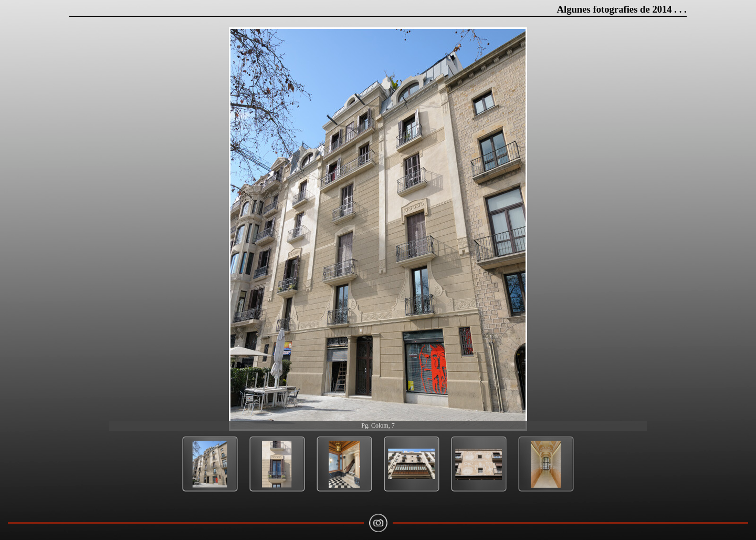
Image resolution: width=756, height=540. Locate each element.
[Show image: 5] (479, 464)
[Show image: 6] (546, 464)
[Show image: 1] (210, 464)
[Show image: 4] (412, 464)
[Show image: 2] (277, 464)
